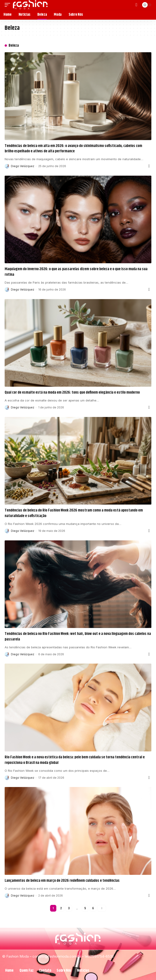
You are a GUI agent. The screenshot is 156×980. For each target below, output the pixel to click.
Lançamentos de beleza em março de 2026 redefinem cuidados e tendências (62, 881)
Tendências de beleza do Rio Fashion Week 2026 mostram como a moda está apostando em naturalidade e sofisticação (74, 513)
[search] (136, 5)
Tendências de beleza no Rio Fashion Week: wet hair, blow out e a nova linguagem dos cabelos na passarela (78, 637)
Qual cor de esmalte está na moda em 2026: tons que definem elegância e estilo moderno (72, 392)
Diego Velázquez (23, 166)
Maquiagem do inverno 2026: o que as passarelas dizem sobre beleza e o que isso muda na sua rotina (76, 272)
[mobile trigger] (9, 5)
